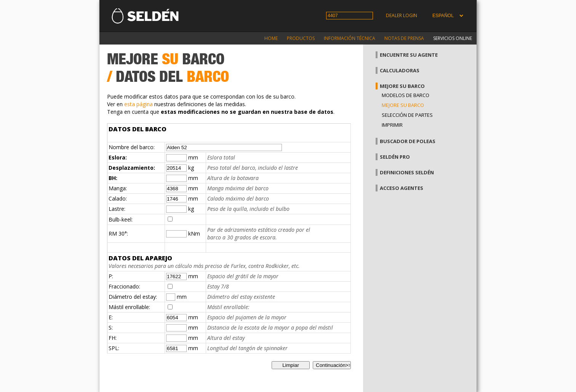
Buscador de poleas (408, 141)
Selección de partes (407, 115)
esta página (138, 104)
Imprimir (392, 125)
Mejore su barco (402, 86)
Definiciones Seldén (407, 172)
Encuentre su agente (409, 55)
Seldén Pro (395, 157)
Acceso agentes (402, 188)
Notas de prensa (404, 38)
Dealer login (402, 15)
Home (271, 38)
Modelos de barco (406, 95)
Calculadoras (400, 70)
